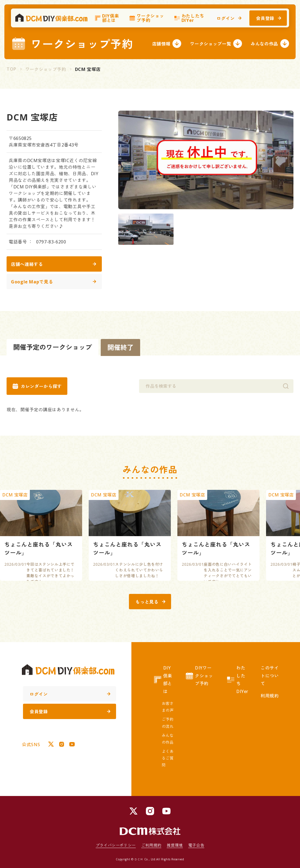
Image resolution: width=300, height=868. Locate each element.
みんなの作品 (270, 44)
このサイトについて (270, 676)
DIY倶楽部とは (107, 21)
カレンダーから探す (37, 386)
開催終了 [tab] (120, 347)
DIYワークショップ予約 (199, 676)
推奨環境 (175, 845)
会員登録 (269, 21)
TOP (11, 69)
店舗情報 (167, 44)
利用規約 (270, 696)
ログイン (229, 21)
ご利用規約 (151, 845)
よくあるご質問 (168, 758)
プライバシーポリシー (116, 845)
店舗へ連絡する (54, 264)
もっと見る (150, 602)
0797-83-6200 (51, 242)
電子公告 (196, 845)
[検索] (286, 386)
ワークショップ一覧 (216, 44)
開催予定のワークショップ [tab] (53, 347)
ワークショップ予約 (146, 21)
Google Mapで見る (54, 282)
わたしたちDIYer (189, 21)
